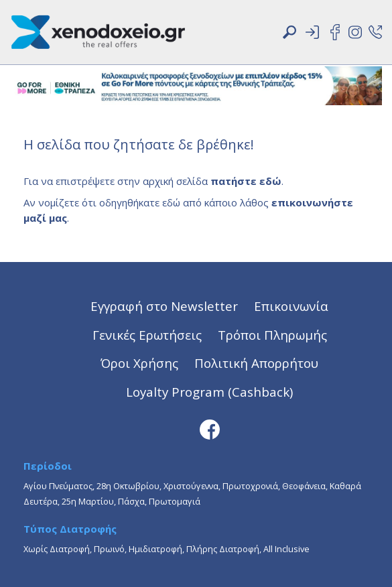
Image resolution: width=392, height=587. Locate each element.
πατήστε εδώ (246, 181)
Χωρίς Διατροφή (57, 549)
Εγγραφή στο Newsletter (164, 306)
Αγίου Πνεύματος (58, 486)
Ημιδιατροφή (155, 549)
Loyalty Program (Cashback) (209, 392)
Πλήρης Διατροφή (223, 549)
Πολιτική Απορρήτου (256, 363)
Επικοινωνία (291, 306)
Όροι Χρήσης (139, 363)
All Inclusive (286, 549)
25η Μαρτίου (88, 501)
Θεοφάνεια (304, 486)
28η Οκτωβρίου (128, 486)
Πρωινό (109, 549)
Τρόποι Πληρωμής (272, 335)
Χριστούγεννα (191, 486)
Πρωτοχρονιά (250, 486)
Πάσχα (131, 501)
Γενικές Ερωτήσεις (147, 335)
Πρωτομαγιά (175, 501)
